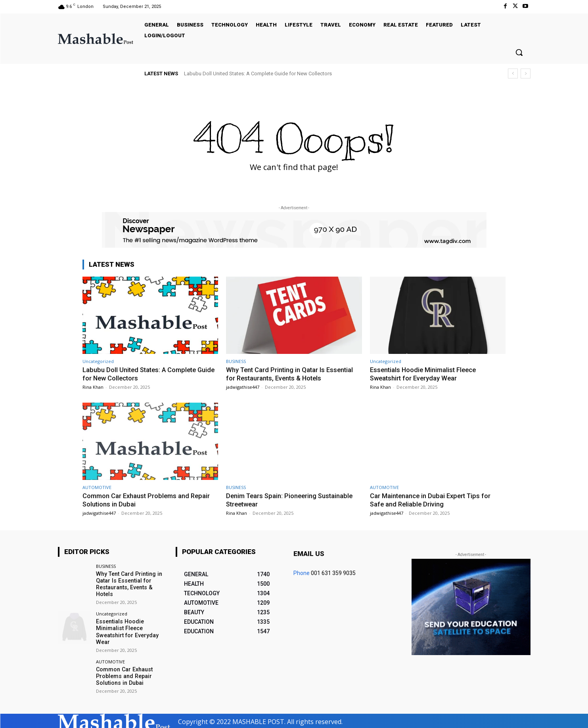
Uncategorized (98, 361)
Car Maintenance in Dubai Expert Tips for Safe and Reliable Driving (432, 499)
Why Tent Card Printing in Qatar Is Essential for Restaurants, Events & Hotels (291, 374)
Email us (309, 553)
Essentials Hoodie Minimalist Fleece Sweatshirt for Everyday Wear (425, 374)
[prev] (513, 74)
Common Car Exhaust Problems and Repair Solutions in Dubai (124, 674)
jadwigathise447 (243, 387)
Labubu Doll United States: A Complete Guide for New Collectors (258, 74)
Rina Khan (93, 387)
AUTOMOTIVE (97, 487)
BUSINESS (236, 361)
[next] (526, 74)
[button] (519, 52)
